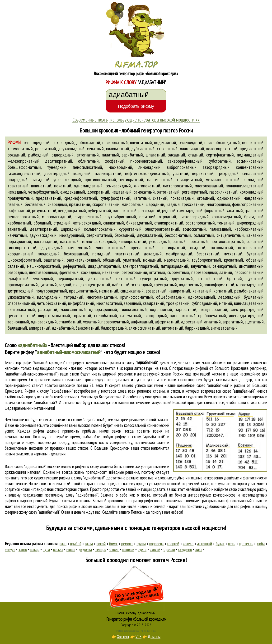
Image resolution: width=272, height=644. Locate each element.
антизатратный (224, 328)
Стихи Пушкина (148, 631)
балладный (17, 328)
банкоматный (87, 328)
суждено (185, 549)
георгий (173, 544)
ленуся (10, 549)
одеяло (169, 549)
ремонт (127, 544)
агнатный (212, 322)
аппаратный (40, 328)
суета (142, 549)
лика (199, 549)
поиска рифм (67, 506)
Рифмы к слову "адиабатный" (136, 613)
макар (35, 549)
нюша (71, 549)
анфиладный (142, 322)
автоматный (173, 328)
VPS (138, 637)
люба (261, 544)
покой (101, 544)
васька (58, 549)
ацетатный (254, 322)
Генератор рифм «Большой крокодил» (136, 619)
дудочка (85, 549)
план (63, 544)
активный (205, 544)
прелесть (246, 544)
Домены (154, 637)
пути (46, 549)
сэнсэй (155, 549)
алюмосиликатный (144, 328)
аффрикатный (167, 322)
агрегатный (233, 322)
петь (232, 544)
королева (156, 544)
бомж (113, 544)
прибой (76, 544)
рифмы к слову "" (134, 362)
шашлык (128, 549)
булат (220, 544)
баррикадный (197, 328)
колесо (188, 544)
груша (141, 544)
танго (23, 549)
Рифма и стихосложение (128, 631)
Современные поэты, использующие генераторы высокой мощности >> (136, 120)
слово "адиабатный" (238, 391)
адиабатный (63, 328)
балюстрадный (114, 328)
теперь (101, 549)
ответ (114, 549)
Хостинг (123, 637)
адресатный (192, 322)
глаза (89, 544)
